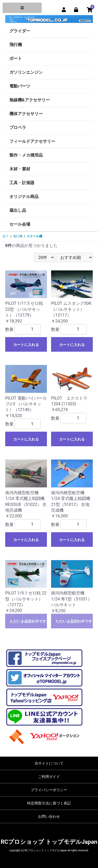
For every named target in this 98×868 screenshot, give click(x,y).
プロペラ (18, 128)
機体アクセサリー (26, 114)
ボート (16, 58)
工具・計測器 (22, 183)
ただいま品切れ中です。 (28, 621)
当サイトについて (49, 763)
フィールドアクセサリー (32, 141)
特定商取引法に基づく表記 (49, 803)
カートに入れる (26, 345)
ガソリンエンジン (26, 72)
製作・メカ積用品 (26, 155)
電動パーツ (20, 86)
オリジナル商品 (24, 197)
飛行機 (16, 45)
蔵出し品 (18, 210)
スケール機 (34, 236)
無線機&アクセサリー (30, 100)
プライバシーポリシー (49, 790)
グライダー (20, 31)
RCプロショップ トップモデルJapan (49, 842)
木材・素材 (20, 169)
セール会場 (20, 224)
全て (6, 236)
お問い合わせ (49, 816)
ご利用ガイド (49, 777)
